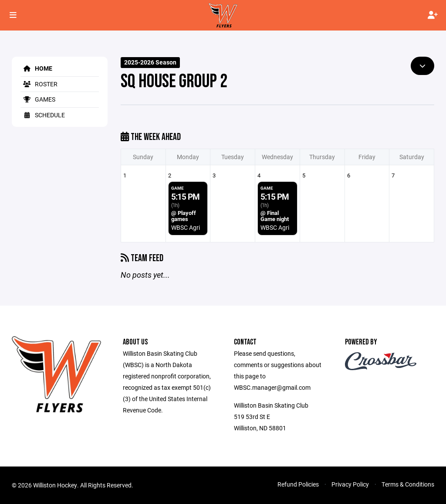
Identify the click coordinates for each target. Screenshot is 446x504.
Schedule (43, 115)
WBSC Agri (186, 227)
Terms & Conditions (408, 484)
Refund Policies (298, 484)
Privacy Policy (350, 484)
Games (38, 99)
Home (36, 68)
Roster (39, 84)
